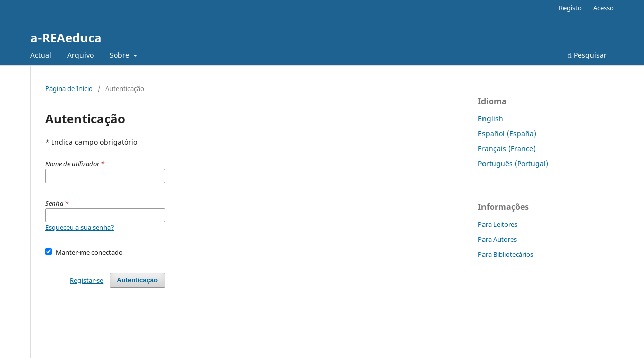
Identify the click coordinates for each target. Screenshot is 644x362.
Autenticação (137, 280)
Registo (570, 8)
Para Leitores (498, 224)
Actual (41, 55)
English (491, 118)
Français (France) (507, 149)
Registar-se (87, 280)
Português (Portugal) (513, 164)
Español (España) (507, 133)
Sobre (120, 55)
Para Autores (497, 239)
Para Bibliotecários (506, 254)
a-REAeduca (66, 37)
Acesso (603, 8)
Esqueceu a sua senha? (80, 227)
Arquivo (80, 55)
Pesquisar (587, 55)
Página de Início (69, 88)
